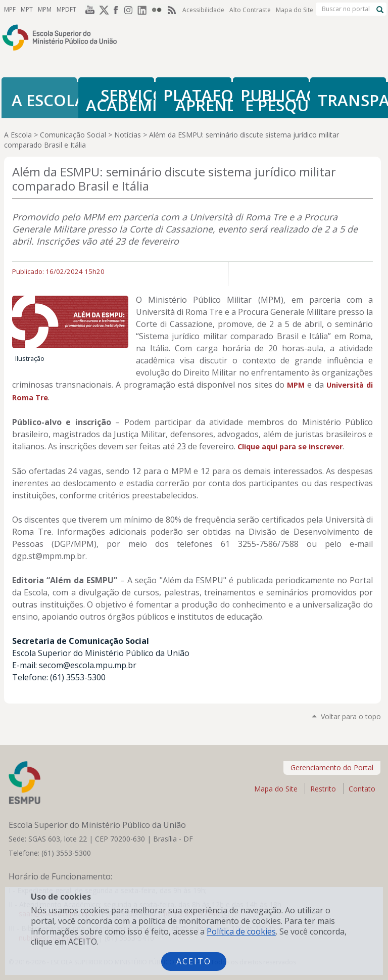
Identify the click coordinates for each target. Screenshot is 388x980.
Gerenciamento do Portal (332, 767)
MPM (45, 9)
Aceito (194, 961)
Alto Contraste (250, 10)
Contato (362, 789)
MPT (27, 9)
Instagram (130, 10)
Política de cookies (241, 931)
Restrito (323, 789)
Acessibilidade (203, 10)
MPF (10, 9)
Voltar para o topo (351, 716)
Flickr (159, 10)
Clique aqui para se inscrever (290, 447)
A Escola (18, 135)
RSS (173, 10)
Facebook (116, 10)
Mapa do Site (295, 10)
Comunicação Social (73, 135)
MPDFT (66, 9)
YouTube (88, 10)
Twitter (102, 10)
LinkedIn (144, 10)
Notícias (128, 135)
